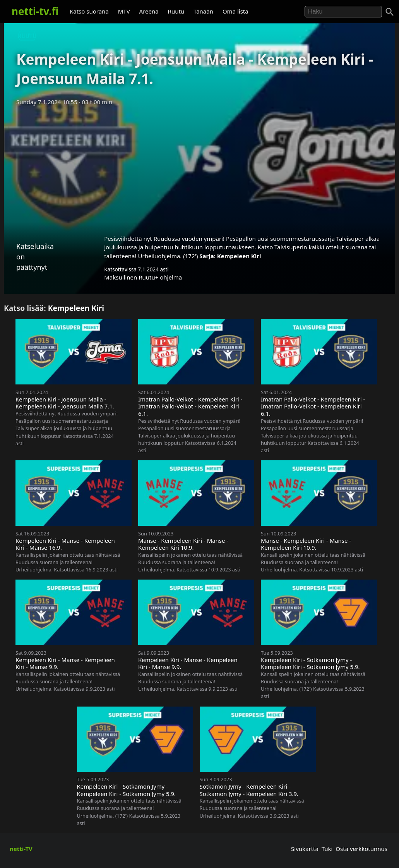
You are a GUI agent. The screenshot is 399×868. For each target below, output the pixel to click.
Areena (149, 11)
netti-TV (21, 849)
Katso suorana (89, 11)
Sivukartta (305, 849)
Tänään (203, 11)
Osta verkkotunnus (361, 849)
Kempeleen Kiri (239, 256)
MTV (124, 11)
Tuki (327, 849)
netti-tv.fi (35, 11)
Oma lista (235, 11)
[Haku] (390, 12)
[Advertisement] (199, 168)
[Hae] (343, 12)
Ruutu (176, 11)
